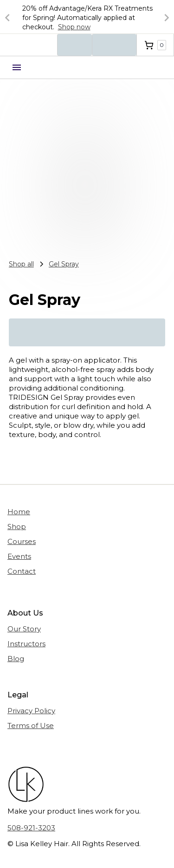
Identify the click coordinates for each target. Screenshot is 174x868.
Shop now (74, 27)
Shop (17, 527)
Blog (16, 659)
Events (19, 556)
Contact (22, 571)
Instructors (26, 644)
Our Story (24, 629)
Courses (22, 541)
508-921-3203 (31, 828)
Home (19, 512)
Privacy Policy (31, 711)
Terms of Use (31, 726)
